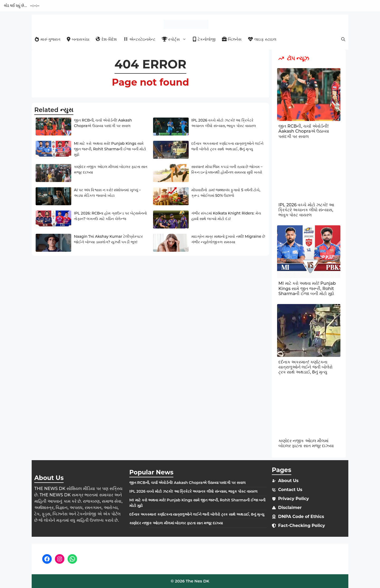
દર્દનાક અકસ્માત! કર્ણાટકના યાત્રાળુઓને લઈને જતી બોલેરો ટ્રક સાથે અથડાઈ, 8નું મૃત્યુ (305, 367)
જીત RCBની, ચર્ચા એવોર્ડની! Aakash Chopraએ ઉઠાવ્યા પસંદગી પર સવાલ (304, 131)
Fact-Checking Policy (302, 526)
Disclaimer (290, 508)
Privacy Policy (294, 499)
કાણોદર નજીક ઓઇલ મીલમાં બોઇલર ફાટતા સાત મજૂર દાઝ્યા (306, 443)
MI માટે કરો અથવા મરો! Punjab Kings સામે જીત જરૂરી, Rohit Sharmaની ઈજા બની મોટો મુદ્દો (110, 149)
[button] (343, 39)
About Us (288, 481)
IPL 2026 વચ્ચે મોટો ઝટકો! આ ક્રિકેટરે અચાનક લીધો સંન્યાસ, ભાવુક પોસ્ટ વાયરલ (306, 210)
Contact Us (290, 490)
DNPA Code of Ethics (301, 517)
